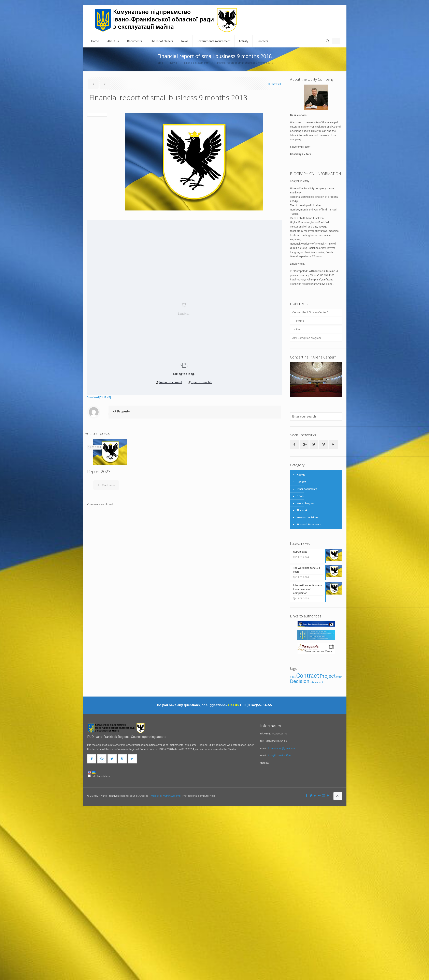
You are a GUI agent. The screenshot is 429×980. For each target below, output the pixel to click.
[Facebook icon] (307, 796)
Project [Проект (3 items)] (328, 676)
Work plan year (305, 503)
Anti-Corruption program (307, 338)
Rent (299, 329)
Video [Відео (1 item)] (293, 677)
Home (159, 63)
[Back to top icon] (338, 796)
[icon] (324, 796)
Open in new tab (200, 382)
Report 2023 (99, 471)
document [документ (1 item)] (318, 682)
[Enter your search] (316, 416)
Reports (301, 482)
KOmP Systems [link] (172, 796)
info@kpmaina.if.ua (280, 755)
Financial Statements (196, 63)
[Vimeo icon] (311, 796)
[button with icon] (294, 445)
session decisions (308, 517)
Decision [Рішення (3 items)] (300, 681)
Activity (301, 475)
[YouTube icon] (315, 796)
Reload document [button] (169, 382)
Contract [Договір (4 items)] (308, 676)
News (174, 63)
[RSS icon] (328, 796)
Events (300, 321)
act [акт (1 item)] (311, 682)
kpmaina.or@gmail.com (282, 748)
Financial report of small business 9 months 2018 (245, 63)
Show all (274, 84)
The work (302, 510)
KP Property (121, 411)
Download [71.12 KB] (99, 397)
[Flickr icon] (319, 796)
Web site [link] (156, 796)
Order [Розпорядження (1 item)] (339, 677)
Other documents (307, 489)
